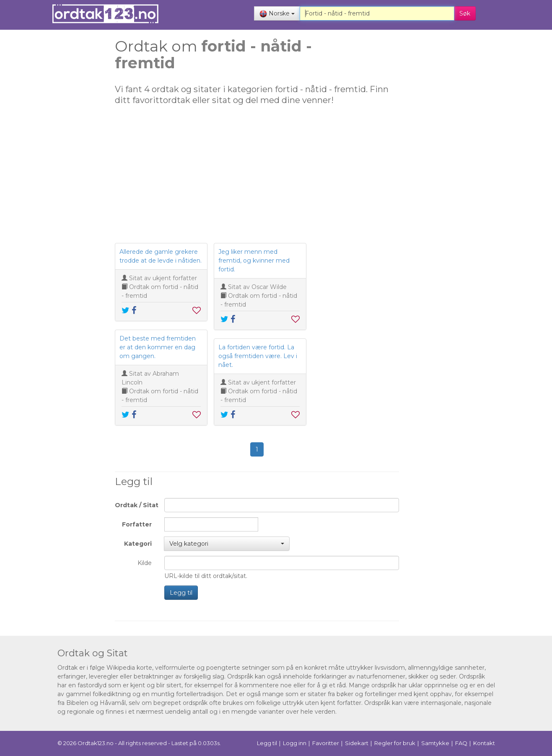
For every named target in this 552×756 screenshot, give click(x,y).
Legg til (181, 593)
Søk (465, 13)
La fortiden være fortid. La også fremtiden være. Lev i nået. (258, 356)
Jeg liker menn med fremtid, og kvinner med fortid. (254, 261)
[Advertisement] (56, 168)
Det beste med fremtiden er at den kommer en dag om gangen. (158, 347)
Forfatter (137, 524)
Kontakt (484, 743)
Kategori (138, 544)
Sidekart (357, 743)
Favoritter (326, 743)
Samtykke (435, 743)
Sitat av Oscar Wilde (257, 287)
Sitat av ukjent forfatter (163, 278)
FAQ (461, 743)
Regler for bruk (395, 743)
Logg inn (295, 743)
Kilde (145, 563)
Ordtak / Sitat (136, 505)
